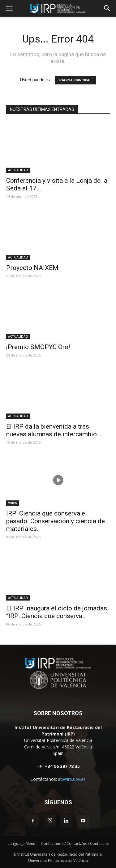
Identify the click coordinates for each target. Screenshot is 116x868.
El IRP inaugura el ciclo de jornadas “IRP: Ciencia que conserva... (57, 612)
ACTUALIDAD (18, 170)
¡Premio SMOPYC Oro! (38, 347)
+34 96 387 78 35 (62, 766)
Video (13, 503)
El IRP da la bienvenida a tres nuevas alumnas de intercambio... (54, 430)
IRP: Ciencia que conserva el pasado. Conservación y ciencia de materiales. (56, 521)
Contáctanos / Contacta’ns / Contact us (75, 844)
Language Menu (21, 844)
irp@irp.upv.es (72, 779)
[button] (107, 8)
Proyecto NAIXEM (32, 268)
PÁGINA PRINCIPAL (75, 80)
